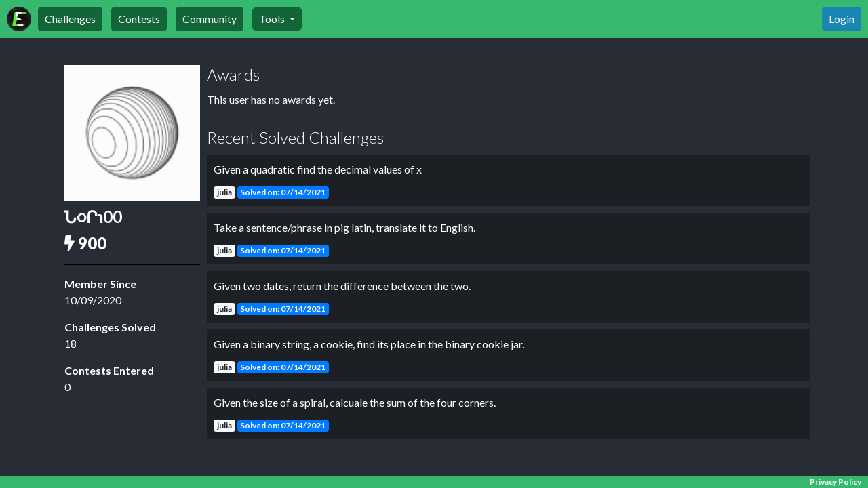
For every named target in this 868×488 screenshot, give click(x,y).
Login (842, 19)
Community (210, 19)
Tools (273, 19)
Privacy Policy (835, 482)
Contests (139, 19)
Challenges (70, 19)
